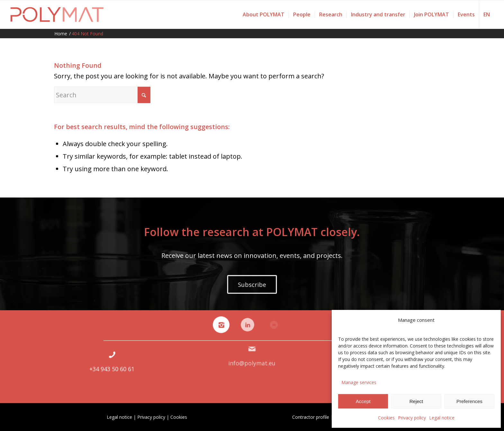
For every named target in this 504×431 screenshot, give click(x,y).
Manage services (359, 382)
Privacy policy (412, 418)
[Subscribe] (252, 284)
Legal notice (442, 418)
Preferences (469, 401)
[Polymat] (57, 14)
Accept (363, 401)
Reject (416, 401)
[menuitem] (264, 14)
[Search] (102, 95)
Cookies (386, 418)
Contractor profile (311, 417)
